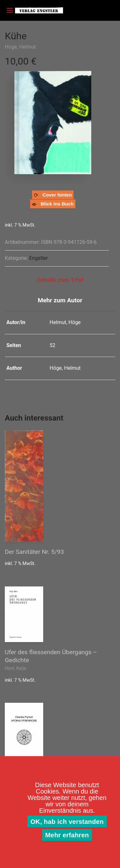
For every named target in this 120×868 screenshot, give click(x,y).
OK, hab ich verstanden (67, 822)
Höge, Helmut (20, 47)
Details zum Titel (60, 280)
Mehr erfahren (67, 835)
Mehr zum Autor (60, 300)
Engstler (38, 258)
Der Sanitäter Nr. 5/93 (34, 552)
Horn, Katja (16, 668)
